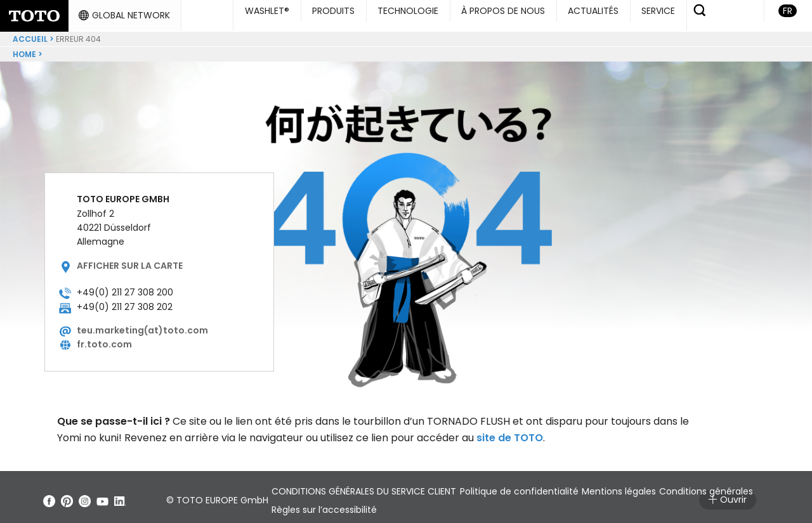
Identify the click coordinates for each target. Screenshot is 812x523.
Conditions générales (325, 505)
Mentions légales (663, 486)
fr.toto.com (104, 339)
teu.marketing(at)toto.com (142, 325)
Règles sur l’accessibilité (447, 505)
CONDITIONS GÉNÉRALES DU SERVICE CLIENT (371, 486)
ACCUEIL (30, 34)
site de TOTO (510, 433)
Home (24, 49)
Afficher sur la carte (130, 261)
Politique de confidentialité (545, 486)
